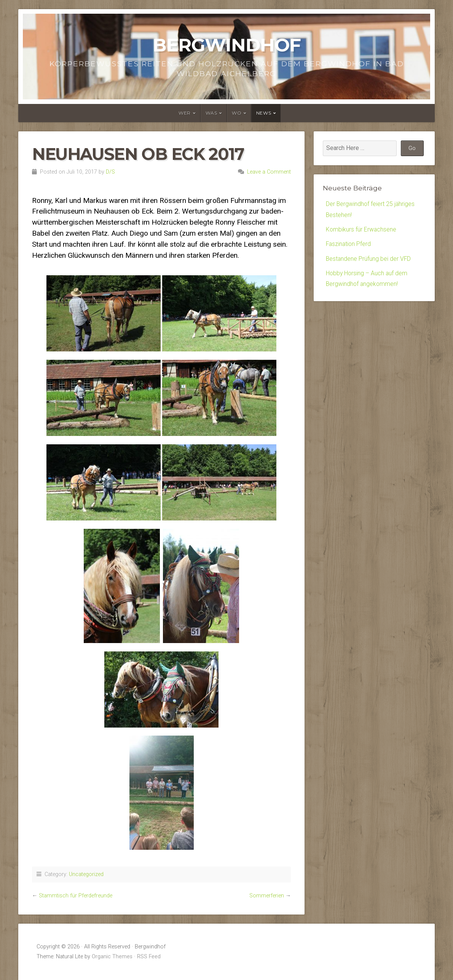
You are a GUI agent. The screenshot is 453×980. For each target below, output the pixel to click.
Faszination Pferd (349, 245)
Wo (237, 113)
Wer (185, 113)
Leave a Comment (269, 172)
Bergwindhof (227, 45)
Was (211, 113)
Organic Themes (112, 957)
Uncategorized (86, 874)
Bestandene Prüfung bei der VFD (369, 259)
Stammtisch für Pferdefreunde (76, 896)
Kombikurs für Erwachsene (361, 230)
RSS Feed (149, 957)
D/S (110, 172)
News (264, 113)
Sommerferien (267, 896)
